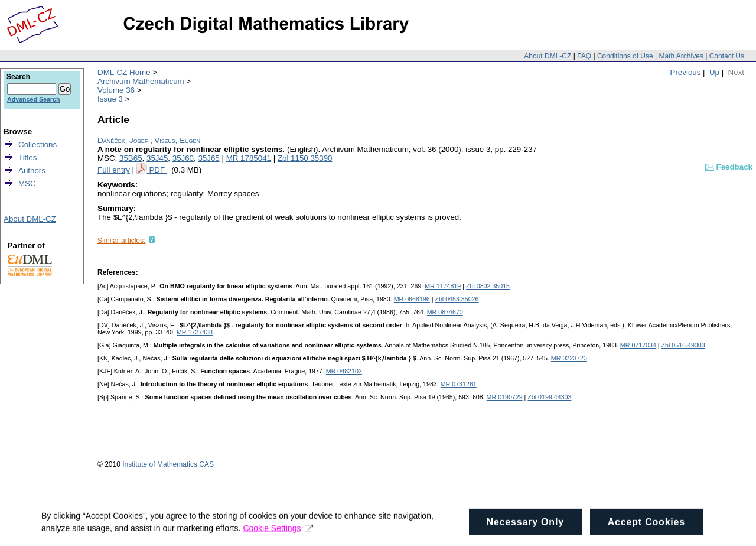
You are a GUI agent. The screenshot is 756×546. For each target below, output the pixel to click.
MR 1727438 (195, 332)
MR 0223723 (569, 358)
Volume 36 (116, 90)
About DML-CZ (548, 56)
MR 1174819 (443, 286)
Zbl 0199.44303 (549, 397)
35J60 (183, 158)
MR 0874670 (445, 312)
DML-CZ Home (124, 72)
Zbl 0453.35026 (457, 299)
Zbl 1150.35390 (305, 158)
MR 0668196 (412, 299)
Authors (32, 170)
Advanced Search (33, 99)
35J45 (157, 158)
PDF (158, 170)
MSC (27, 183)
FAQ (584, 56)
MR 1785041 (249, 158)
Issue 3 (110, 99)
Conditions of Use (625, 56)
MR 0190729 (505, 397)
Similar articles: (121, 240)
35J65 (208, 158)
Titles (27, 157)
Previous (686, 72)
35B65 (131, 158)
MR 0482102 (344, 371)
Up (714, 72)
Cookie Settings (278, 533)
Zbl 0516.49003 (683, 345)
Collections (38, 144)
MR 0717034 (638, 345)
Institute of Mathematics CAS (168, 464)
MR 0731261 (459, 384)
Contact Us (727, 56)
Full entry (114, 170)
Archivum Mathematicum (141, 81)
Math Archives (681, 56)
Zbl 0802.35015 (488, 286)
